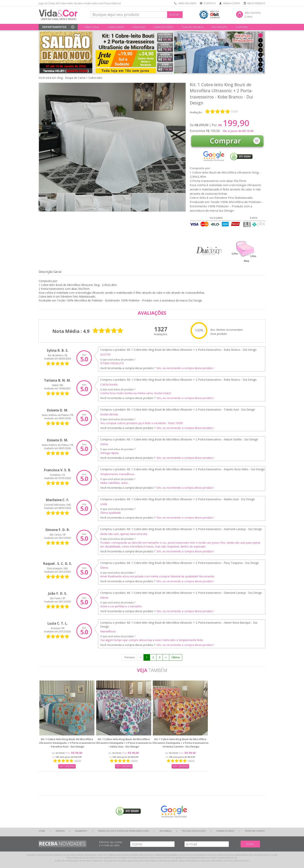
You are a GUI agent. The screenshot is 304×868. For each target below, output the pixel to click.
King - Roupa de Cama (71, 78)
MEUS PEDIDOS (256, 3)
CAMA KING (139, 27)
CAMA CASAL (92, 27)
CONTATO (210, 3)
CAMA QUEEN (116, 27)
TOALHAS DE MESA (193, 27)
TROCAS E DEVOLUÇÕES (194, 831)
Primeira (130, 657)
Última (176, 657)
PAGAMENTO (81, 831)
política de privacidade (166, 855)
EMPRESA (60, 831)
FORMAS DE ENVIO (225, 831)
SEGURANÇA (165, 831)
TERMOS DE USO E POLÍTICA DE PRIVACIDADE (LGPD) (123, 831)
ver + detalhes (67, 766)
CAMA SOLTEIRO (163, 27)
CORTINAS (242, 27)
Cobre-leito (95, 78)
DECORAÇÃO (220, 27)
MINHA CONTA (232, 3)
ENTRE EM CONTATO (255, 831)
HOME (42, 831)
